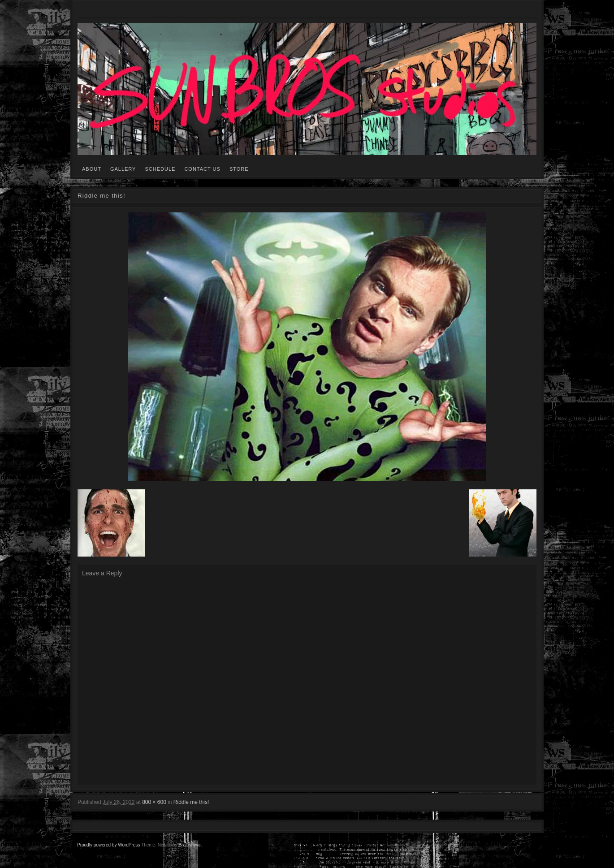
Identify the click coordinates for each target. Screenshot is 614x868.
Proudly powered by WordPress (108, 845)
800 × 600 (154, 802)
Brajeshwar (189, 845)
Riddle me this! (191, 802)
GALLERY (123, 169)
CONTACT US (202, 169)
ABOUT (92, 169)
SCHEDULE (160, 169)
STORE (239, 169)
